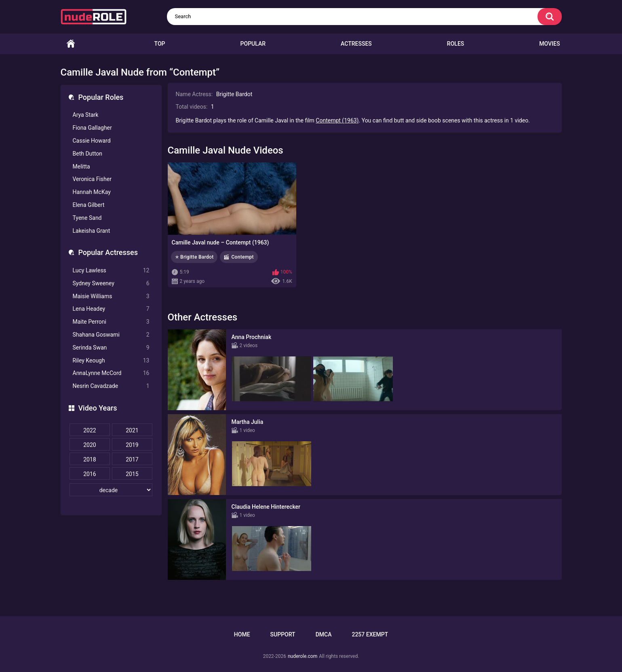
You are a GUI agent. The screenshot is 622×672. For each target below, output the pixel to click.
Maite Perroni (111, 322)
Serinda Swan (111, 348)
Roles (455, 44)
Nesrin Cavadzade (111, 386)
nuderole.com (303, 656)
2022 (90, 430)
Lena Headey (111, 309)
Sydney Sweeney (111, 283)
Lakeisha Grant (92, 231)
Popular (253, 44)
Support (283, 634)
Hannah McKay (92, 192)
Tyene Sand (87, 218)
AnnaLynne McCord (111, 373)
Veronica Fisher (92, 179)
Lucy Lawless (111, 271)
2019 (132, 445)
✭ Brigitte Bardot (194, 257)
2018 (90, 459)
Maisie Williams (111, 296)
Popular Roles (101, 97)
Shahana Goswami (111, 335)
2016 (90, 474)
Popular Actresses (108, 252)
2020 (90, 445)
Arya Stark (86, 115)
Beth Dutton (88, 154)
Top (160, 44)
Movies (549, 44)
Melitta (81, 166)
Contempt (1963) (337, 120)
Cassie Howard (92, 141)
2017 (132, 459)
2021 (132, 430)
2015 (132, 474)
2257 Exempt (370, 634)
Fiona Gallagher (92, 128)
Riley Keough (111, 361)
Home (71, 44)
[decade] (111, 490)
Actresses (356, 44)
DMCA (324, 634)
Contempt (242, 257)
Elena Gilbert (89, 205)
